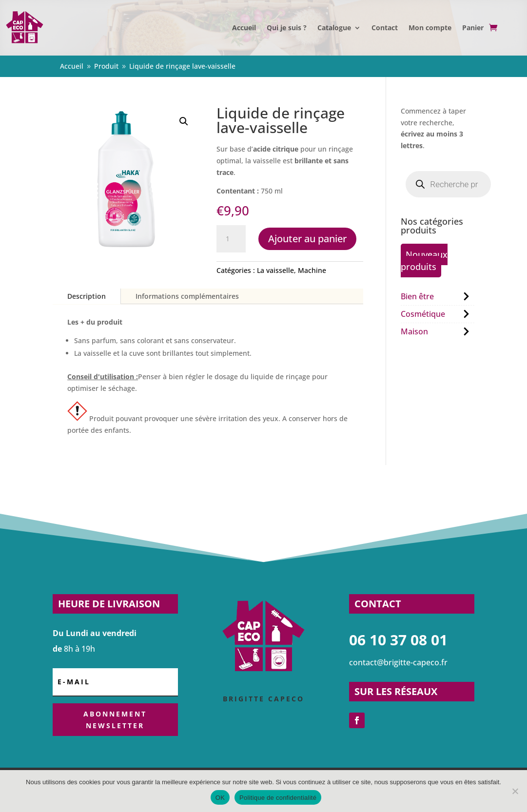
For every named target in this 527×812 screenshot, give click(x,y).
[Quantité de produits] (231, 239)
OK (220, 798)
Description (87, 296)
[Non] (515, 791)
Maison (414, 331)
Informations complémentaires (187, 296)
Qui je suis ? (287, 28)
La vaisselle (275, 270)
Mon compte (430, 28)
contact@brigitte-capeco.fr (398, 662)
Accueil (244, 28)
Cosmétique (423, 314)
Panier (473, 28)
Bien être (417, 296)
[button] (184, 121)
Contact (385, 28)
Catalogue (334, 28)
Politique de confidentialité (278, 798)
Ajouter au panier (307, 239)
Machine (312, 270)
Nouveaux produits (424, 261)
